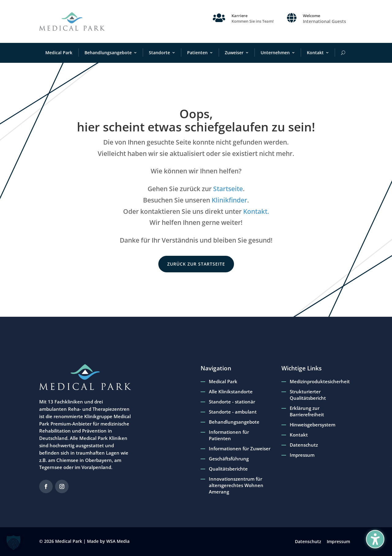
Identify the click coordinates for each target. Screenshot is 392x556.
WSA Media (118, 541)
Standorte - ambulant (233, 412)
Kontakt (299, 435)
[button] (13, 543)
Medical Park (223, 381)
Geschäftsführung (229, 459)
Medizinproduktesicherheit (320, 381)
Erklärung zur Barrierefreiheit (307, 411)
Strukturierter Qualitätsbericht (308, 395)
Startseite (228, 189)
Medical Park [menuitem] (59, 53)
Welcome (311, 16)
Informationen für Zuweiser (240, 448)
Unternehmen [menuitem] (275, 53)
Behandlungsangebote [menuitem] (108, 53)
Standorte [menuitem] (159, 53)
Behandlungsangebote (234, 422)
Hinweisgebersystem (313, 425)
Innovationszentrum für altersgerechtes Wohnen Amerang (236, 485)
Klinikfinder (229, 200)
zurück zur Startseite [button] (196, 264)
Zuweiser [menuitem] (234, 53)
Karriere (239, 16)
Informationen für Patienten (229, 435)
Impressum (302, 455)
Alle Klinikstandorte (231, 391)
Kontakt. (256, 211)
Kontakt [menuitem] (315, 53)
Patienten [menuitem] (197, 53)
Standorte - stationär (232, 402)
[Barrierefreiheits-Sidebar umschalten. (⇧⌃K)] (375, 539)
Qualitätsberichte (228, 469)
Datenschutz (304, 445)
